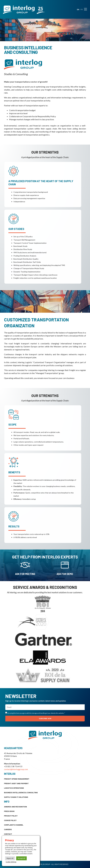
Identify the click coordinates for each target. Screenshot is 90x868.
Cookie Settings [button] (11, 862)
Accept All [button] (21, 858)
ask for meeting (25, 574)
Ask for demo (65, 574)
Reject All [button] (10, 858)
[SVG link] (24, 10)
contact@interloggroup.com (16, 769)
